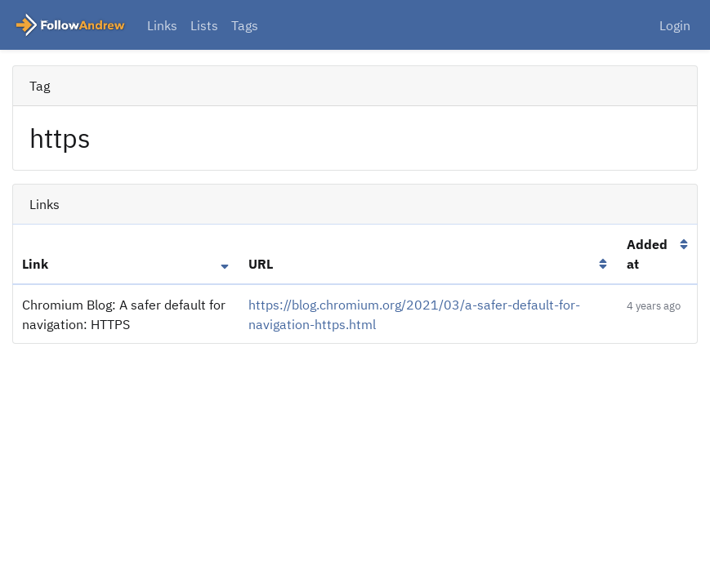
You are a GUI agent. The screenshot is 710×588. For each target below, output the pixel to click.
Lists (204, 25)
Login (675, 25)
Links (162, 25)
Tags (245, 25)
